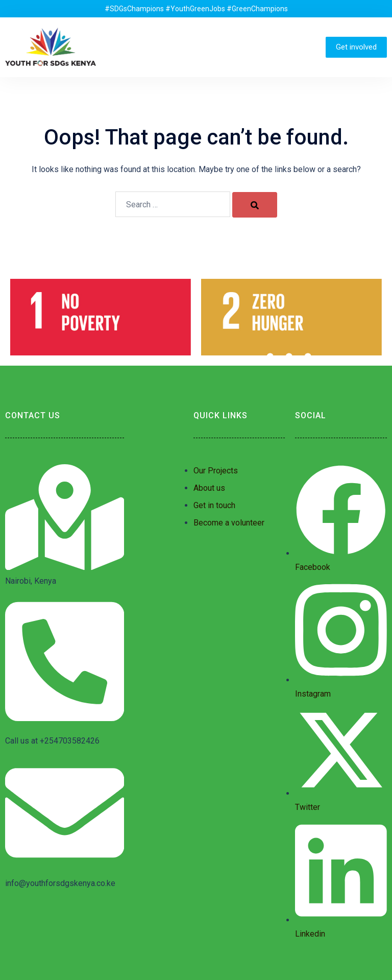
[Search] (255, 205)
